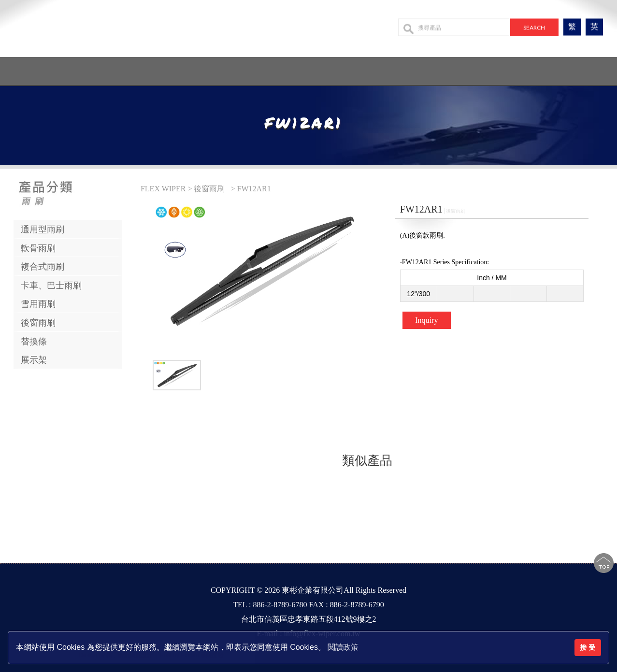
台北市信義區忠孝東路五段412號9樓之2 (309, 619)
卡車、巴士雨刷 (51, 286)
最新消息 (340, 68)
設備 (378, 68)
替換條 (34, 342)
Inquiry (426, 320)
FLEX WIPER (164, 189)
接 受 (588, 647)
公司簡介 (239, 68)
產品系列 (287, 68)
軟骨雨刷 (38, 248)
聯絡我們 (416, 68)
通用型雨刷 (43, 229)
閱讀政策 (343, 647)
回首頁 (196, 68)
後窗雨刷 (38, 323)
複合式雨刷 (43, 267)
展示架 (34, 360)
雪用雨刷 (38, 304)
